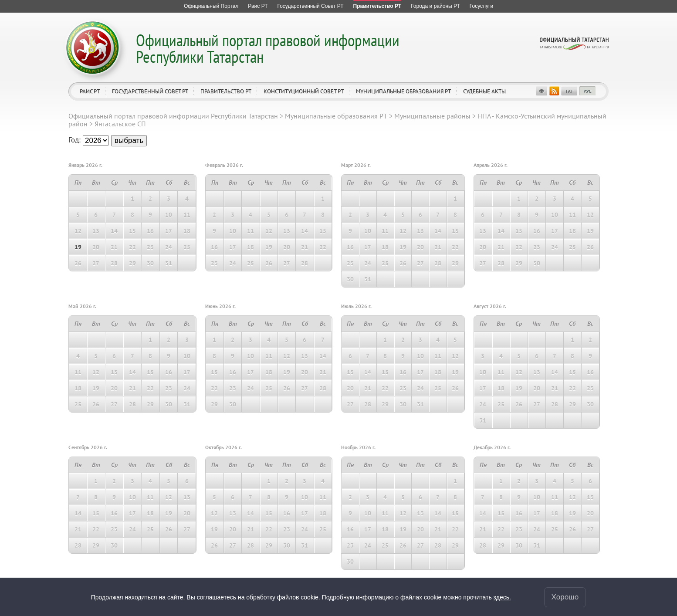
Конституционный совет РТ (304, 91)
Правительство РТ (226, 91)
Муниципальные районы (432, 116)
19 (78, 247)
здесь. (502, 598)
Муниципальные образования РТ (403, 91)
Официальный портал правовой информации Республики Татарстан (268, 48)
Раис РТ (90, 91)
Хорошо (565, 598)
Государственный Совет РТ (150, 91)
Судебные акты (484, 91)
